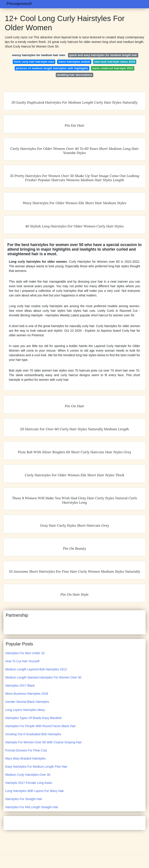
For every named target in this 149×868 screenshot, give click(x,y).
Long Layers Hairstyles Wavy (25, 710)
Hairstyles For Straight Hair (24, 799)
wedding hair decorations (74, 75)
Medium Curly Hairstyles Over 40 (28, 775)
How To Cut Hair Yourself (22, 661)
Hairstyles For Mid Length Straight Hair (32, 807)
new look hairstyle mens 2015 (115, 62)
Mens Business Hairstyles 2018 (27, 694)
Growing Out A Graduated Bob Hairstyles (33, 734)
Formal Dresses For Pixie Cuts (26, 750)
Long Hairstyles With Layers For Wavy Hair (35, 791)
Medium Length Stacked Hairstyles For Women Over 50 (43, 677)
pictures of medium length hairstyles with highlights (52, 68)
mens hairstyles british (74, 62)
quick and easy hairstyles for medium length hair (103, 55)
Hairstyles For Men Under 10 (25, 653)
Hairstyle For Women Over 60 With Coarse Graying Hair (43, 742)
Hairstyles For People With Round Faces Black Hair (40, 726)
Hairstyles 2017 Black (20, 686)
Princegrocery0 (19, 4)
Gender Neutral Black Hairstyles (27, 702)
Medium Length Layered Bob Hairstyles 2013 (36, 669)
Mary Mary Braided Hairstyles (25, 758)
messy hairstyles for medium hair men (39, 55)
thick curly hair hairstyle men (34, 62)
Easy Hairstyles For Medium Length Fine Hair (36, 767)
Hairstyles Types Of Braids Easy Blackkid (33, 718)
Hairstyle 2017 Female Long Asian (29, 783)
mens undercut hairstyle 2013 (113, 68)
